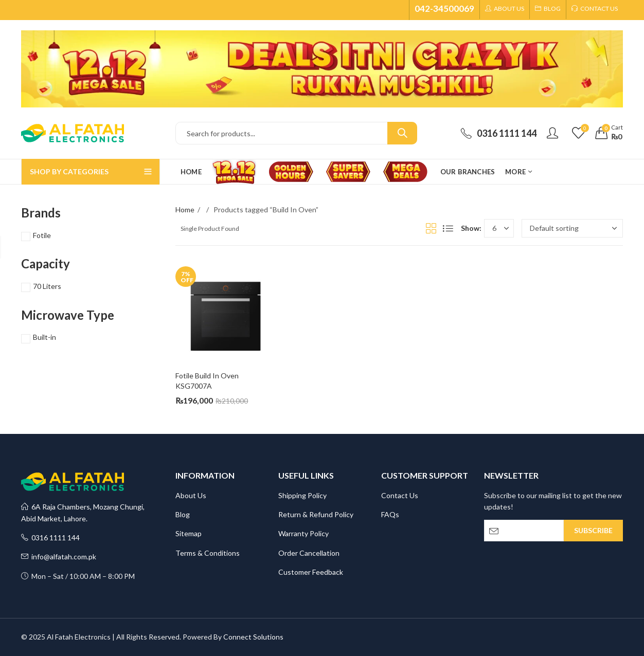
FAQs (390, 514)
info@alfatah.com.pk (59, 557)
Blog (183, 514)
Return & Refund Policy (316, 514)
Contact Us (400, 495)
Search (402, 133)
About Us (191, 495)
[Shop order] (572, 228)
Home (185, 209)
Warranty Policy (303, 533)
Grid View (431, 228)
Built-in (44, 337)
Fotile (42, 235)
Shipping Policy (302, 495)
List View (448, 228)
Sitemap (189, 533)
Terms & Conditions (208, 553)
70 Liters (47, 286)
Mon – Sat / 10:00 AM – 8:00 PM (78, 576)
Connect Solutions (253, 637)
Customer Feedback (311, 572)
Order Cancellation (309, 553)
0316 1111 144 (50, 537)
